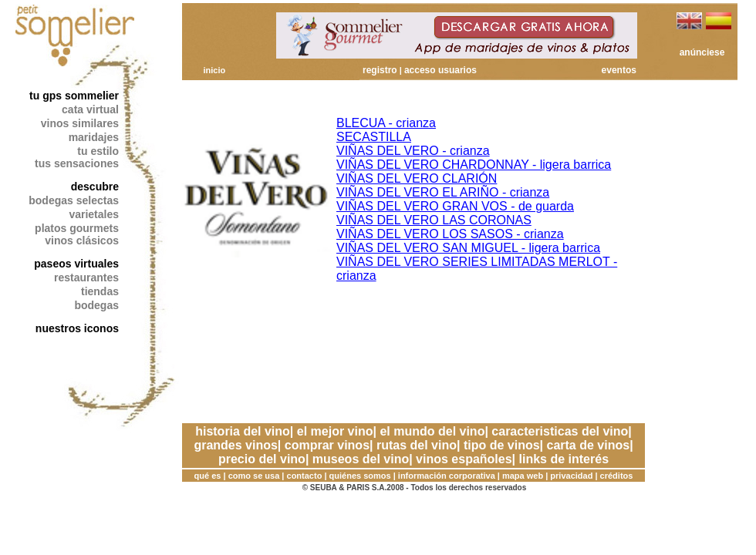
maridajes (94, 137)
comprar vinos (327, 445)
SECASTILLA (374, 137)
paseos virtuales (76, 264)
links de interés (564, 459)
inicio (214, 70)
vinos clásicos (82, 240)
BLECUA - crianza (386, 123)
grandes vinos (235, 445)
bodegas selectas (74, 200)
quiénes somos (360, 476)
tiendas (100, 291)
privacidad (571, 476)
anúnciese (702, 52)
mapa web (523, 476)
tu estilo (98, 151)
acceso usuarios (440, 70)
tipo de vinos (502, 445)
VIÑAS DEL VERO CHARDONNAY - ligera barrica (474, 165)
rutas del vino (417, 445)
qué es (208, 476)
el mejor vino (335, 431)
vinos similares (80, 123)
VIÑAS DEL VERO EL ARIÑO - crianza (443, 192)
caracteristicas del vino (560, 431)
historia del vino (243, 431)
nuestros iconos (77, 328)
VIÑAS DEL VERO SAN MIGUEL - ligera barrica (468, 248)
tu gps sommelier (74, 96)
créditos (617, 476)
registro (380, 70)
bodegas (96, 305)
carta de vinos (589, 445)
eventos (619, 70)
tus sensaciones (77, 163)
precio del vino (262, 459)
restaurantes (86, 277)
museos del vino (361, 459)
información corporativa (447, 476)
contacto (305, 476)
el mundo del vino (432, 431)
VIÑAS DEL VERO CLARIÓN (417, 178)
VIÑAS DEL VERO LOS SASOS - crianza (450, 234)
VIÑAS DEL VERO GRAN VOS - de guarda (455, 206)
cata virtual (90, 109)
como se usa (254, 476)
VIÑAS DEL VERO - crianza (413, 151)
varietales (94, 214)
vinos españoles (464, 459)
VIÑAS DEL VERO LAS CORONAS (434, 220)
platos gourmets (77, 228)
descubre (95, 187)
